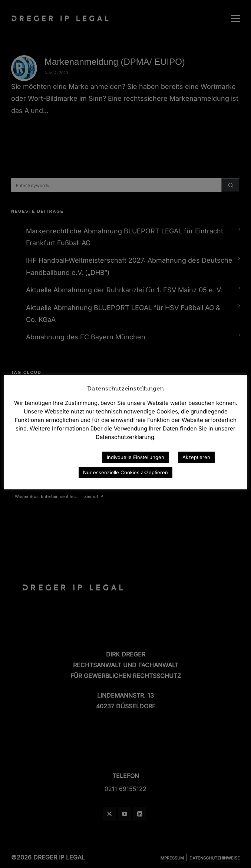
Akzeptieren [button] (196, 457)
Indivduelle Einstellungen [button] (136, 457)
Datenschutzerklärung (64, 457)
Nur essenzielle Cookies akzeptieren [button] (125, 472)
